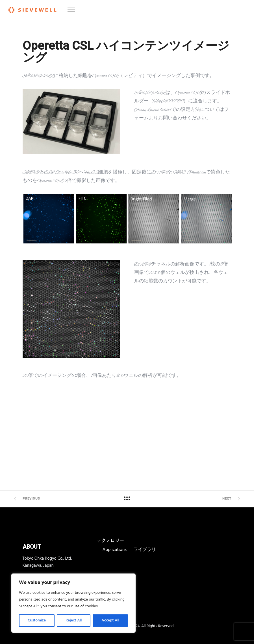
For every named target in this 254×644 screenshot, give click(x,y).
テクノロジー (110, 541)
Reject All (74, 620)
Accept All (110, 620)
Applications (115, 550)
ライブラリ (145, 550)
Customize (37, 620)
